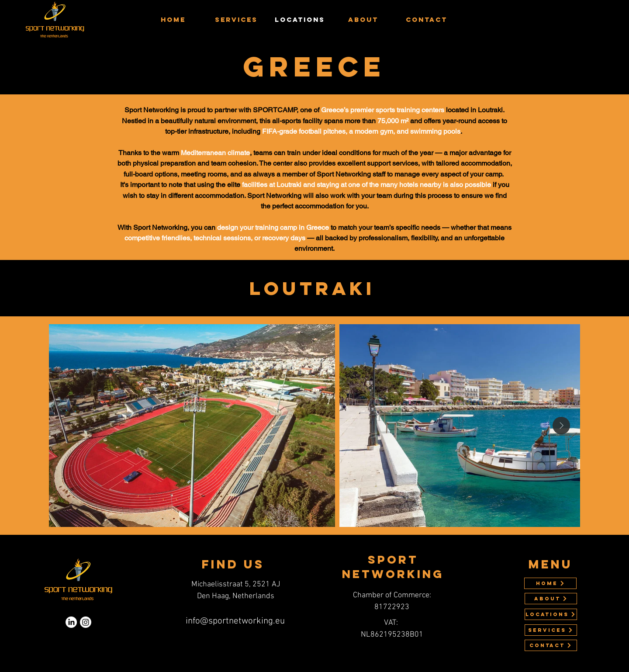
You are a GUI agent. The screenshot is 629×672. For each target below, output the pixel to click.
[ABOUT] (551, 599)
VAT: (392, 623)
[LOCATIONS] (551, 614)
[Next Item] (561, 426)
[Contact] (551, 645)
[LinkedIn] (71, 622)
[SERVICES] (551, 630)
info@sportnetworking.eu (235, 621)
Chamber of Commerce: (392, 595)
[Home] (550, 583)
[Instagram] (86, 622)
